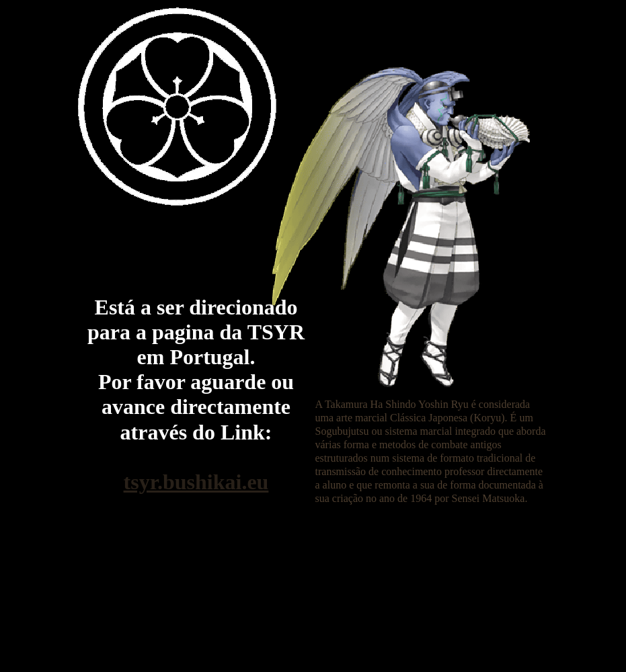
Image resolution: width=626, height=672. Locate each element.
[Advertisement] (311, 543)
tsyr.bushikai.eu (196, 482)
